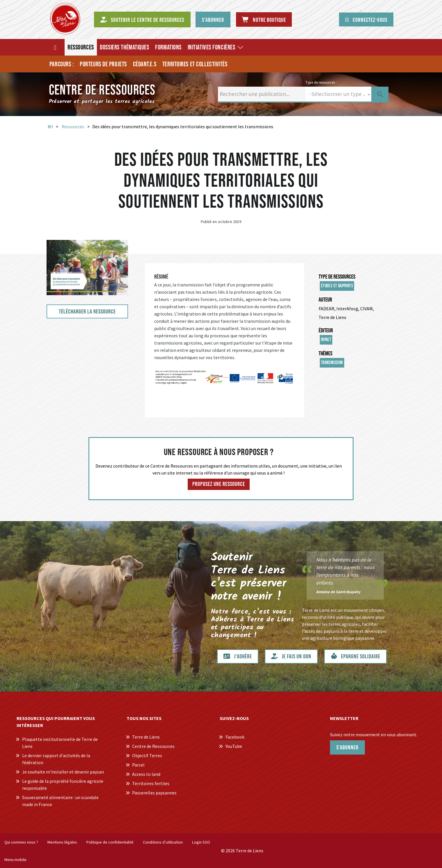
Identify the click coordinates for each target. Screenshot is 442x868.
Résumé (161, 277)
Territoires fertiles (151, 783)
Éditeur (326, 331)
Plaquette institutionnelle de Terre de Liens (60, 743)
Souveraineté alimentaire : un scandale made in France (60, 801)
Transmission (332, 363)
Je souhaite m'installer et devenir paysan (63, 772)
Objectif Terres (147, 755)
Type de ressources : (321, 82)
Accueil (51, 127)
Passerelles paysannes (154, 793)
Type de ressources (337, 277)
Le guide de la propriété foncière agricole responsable (63, 785)
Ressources (73, 126)
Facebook (235, 737)
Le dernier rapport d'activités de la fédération (56, 759)
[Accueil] (55, 47)
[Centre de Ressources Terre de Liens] (65, 19)
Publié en (209, 222)
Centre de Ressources (153, 746)
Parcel (138, 765)
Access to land (146, 774)
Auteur (325, 300)
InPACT (326, 340)
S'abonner (347, 748)
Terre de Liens (146, 737)
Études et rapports (337, 286)
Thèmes (325, 354)
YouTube (234, 746)
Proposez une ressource (219, 484)
